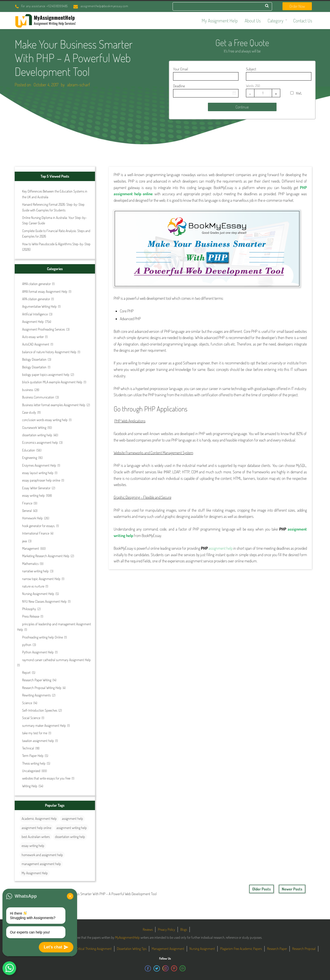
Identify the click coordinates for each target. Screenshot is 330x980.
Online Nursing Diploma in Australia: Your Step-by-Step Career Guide (55, 220)
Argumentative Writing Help (39, 306)
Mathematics (30, 563)
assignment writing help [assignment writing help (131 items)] (72, 828)
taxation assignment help (38, 741)
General (27, 511)
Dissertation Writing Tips (132, 949)
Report (26, 672)
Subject (251, 69)
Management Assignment (168, 949)
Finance (27, 503)
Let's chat (56, 947)
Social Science (31, 718)
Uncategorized (31, 771)
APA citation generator (36, 299)
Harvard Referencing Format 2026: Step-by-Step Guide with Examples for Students (53, 207)
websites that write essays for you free (46, 778)
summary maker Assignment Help (44, 725)
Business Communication (38, 397)
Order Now (297, 6)
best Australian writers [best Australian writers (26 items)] (36, 837)
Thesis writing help (34, 763)
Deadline (179, 86)
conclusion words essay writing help (45, 420)
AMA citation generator (36, 284)
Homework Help (32, 518)
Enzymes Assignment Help (39, 465)
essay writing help (33, 495)
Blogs (184, 929)
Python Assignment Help (38, 652)
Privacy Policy (166, 929)
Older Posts (261, 889)
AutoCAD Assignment (36, 344)
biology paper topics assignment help (46, 374)
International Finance (36, 533)
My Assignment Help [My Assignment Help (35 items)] (35, 873)
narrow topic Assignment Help (41, 579)
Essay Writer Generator (36, 488)
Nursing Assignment (202, 949)
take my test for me (35, 733)
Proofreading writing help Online (43, 637)
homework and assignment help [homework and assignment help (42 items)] (42, 855)
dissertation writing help (37, 435)
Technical (28, 748)
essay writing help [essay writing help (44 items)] (33, 846)
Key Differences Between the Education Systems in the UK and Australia (55, 194)
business (28, 390)
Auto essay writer (33, 337)
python (27, 645)
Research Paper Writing (37, 680)
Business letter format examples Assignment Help (54, 405)
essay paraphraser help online (41, 480)
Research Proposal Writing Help (42, 688)
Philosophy (29, 609)
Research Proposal (304, 949)
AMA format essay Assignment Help (45, 291)
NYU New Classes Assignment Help (44, 601)
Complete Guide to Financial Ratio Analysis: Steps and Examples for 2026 (56, 233)
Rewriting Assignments (36, 695)
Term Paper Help (33, 756)
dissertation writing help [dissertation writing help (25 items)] (70, 837)
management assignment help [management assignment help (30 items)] (41, 864)
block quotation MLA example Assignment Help (52, 382)
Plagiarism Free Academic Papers (241, 949)
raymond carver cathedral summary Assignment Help (56, 660)
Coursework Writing (34, 427)
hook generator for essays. (39, 526)
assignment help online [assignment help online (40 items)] (36, 828)
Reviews (148, 929)
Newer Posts (292, 889)
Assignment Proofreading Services (44, 329)
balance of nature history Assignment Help (49, 352)
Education (29, 450)
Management (31, 548)
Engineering (30, 458)
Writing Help (30, 786)
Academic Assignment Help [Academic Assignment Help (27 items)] (39, 818)
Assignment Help (33, 321)
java (24, 541)
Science (27, 703)
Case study (29, 412)
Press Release (31, 616)
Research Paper (277, 949)
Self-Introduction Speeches (40, 710)
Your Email (181, 69)
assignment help (221, 548)
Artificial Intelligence (35, 314)
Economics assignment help (40, 442)
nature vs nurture (33, 586)
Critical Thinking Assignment (94, 949)
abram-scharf (79, 85)
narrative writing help (35, 571)
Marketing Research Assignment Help (46, 556)
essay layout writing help (38, 473)
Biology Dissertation (34, 359)
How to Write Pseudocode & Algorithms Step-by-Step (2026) (56, 247)
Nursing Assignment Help (38, 594)
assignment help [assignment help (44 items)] (72, 818)
